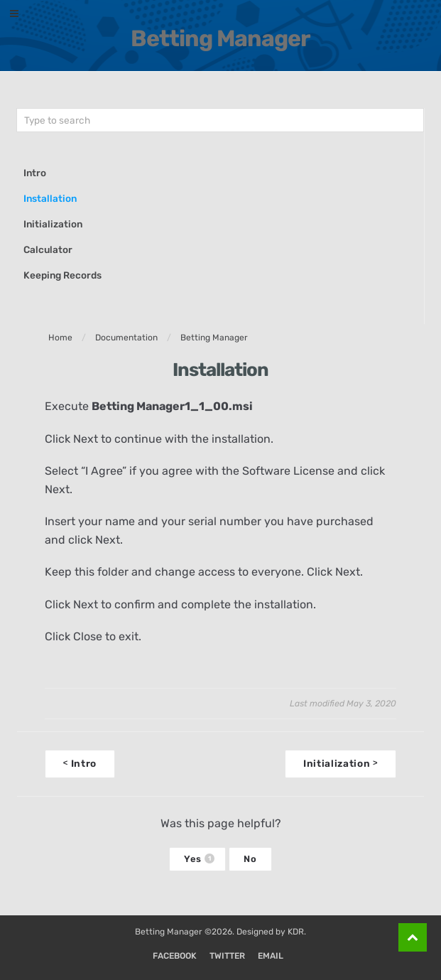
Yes (199, 859)
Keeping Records (62, 275)
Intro (35, 173)
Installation (50, 198)
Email (271, 956)
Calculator (48, 249)
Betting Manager (220, 38)
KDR (296, 932)
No (250, 859)
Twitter (227, 956)
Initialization (53, 224)
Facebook (175, 956)
